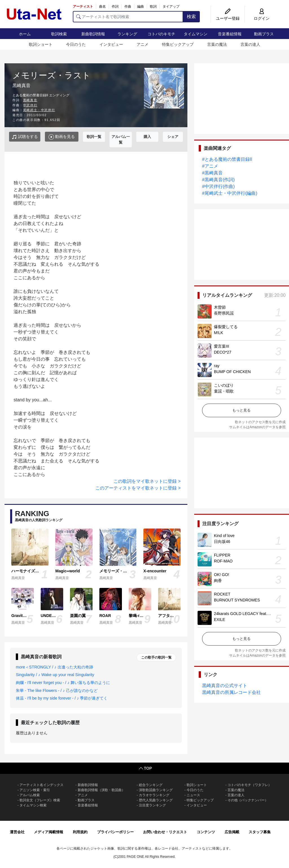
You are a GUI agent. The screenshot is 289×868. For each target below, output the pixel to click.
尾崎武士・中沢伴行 (39, 110)
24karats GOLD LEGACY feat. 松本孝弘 (249, 614)
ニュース (193, 795)
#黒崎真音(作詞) (218, 180)
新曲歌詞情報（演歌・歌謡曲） (101, 790)
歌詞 (153, 7)
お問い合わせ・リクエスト (165, 832)
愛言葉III (222, 346)
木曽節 (220, 307)
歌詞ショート (41, 44)
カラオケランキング (154, 795)
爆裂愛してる (226, 327)
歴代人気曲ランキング (156, 800)
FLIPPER (222, 555)
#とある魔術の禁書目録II (227, 159)
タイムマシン (196, 34)
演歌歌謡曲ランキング (156, 790)
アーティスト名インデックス (41, 785)
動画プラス (264, 34)
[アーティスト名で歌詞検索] (128, 17)
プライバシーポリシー (115, 832)
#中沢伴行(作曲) (218, 186)
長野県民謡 (224, 313)
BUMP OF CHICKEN (232, 372)
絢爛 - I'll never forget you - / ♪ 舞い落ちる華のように (63, 683)
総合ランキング (151, 785)
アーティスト (83, 7)
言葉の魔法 (217, 44)
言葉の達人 (250, 44)
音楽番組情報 (230, 34)
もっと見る (241, 410)
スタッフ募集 (260, 832)
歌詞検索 (59, 34)
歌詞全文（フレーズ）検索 (40, 800)
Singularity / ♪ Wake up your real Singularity (55, 675)
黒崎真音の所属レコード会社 (231, 692)
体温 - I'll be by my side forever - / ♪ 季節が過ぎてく (62, 698)
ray (217, 366)
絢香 (218, 581)
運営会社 (17, 832)
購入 (147, 137)
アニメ (143, 44)
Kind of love (224, 536)
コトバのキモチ (161, 34)
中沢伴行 (30, 105)
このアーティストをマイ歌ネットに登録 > (138, 488)
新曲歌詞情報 (93, 34)
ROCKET (222, 594)
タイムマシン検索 (33, 805)
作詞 (115, 7)
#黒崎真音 (212, 173)
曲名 (102, 7)
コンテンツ (206, 832)
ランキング (127, 34)
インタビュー (111, 44)
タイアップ (171, 7)
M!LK (219, 333)
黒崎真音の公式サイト (225, 686)
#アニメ (210, 166)
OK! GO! (222, 575)
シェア (173, 137)
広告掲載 (232, 832)
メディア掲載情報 (49, 832)
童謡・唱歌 (224, 391)
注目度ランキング (152, 805)
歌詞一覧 (94, 137)
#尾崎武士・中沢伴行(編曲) (230, 193)
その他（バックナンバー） (248, 800)
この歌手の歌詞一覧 (156, 657)
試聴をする (25, 137)
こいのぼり (224, 385)
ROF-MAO (223, 561)
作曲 (128, 7)
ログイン (262, 18)
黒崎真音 (30, 100)
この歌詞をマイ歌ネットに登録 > (147, 481)
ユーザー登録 (228, 18)
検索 (191, 17)
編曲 (141, 7)
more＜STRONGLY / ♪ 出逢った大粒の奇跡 (54, 667)
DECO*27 (223, 352)
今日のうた (76, 44)
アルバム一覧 (121, 139)
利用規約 (80, 832)
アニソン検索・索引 (35, 790)
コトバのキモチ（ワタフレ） (249, 785)
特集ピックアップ (178, 44)
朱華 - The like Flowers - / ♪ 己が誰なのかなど (57, 690)
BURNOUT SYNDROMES (237, 600)
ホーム (25, 34)
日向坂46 (222, 542)
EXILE (220, 620)
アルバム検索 (30, 795)
